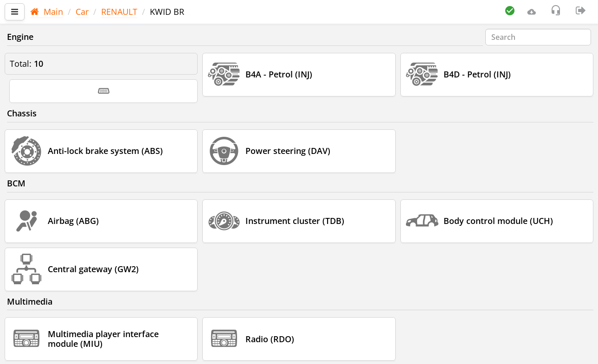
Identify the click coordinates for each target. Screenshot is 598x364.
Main (47, 12)
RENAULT (119, 12)
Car (82, 12)
